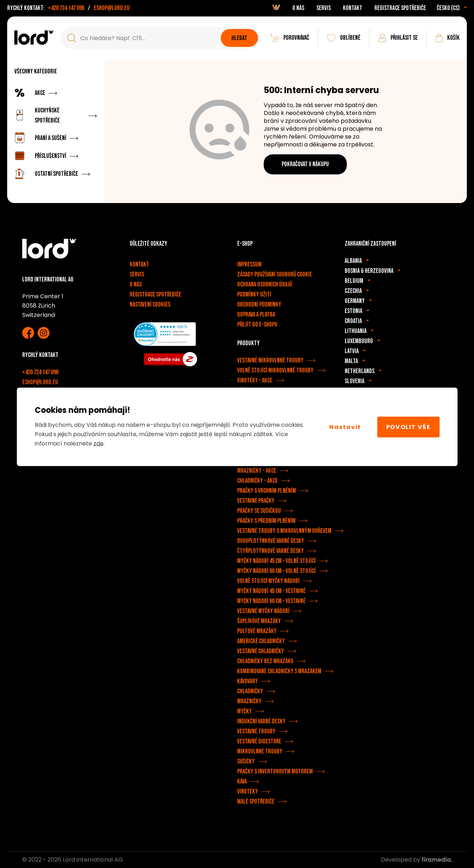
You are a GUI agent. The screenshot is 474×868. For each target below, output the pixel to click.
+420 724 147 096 (66, 8)
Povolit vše (408, 427)
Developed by (416, 860)
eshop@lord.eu (112, 8)
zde (99, 443)
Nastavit (345, 427)
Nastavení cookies (150, 305)
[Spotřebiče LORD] (34, 38)
